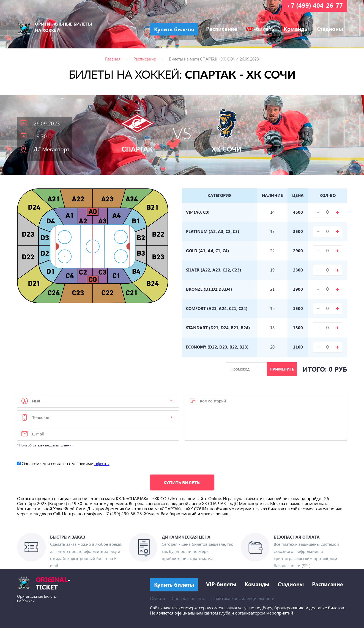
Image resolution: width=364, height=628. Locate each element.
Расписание (222, 28)
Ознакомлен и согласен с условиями (63, 463)
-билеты (261, 28)
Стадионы (330, 28)
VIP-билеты (221, 584)
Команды (296, 28)
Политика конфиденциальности (243, 598)
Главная (113, 59)
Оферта (158, 598)
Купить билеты (182, 482)
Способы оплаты (188, 598)
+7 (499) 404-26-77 (315, 5)
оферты (102, 463)
